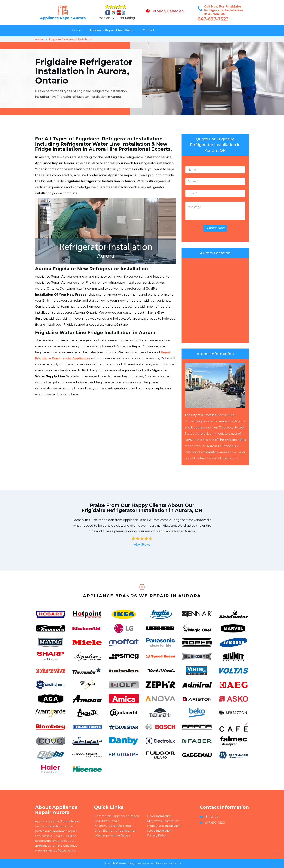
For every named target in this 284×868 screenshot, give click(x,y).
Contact (148, 30)
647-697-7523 (213, 19)
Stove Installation (159, 831)
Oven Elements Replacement (116, 831)
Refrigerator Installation (164, 826)
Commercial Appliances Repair (117, 816)
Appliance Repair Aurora (166, 863)
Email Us (212, 817)
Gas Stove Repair (107, 821)
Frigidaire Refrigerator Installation (71, 39)
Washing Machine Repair (112, 835)
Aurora (39, 39)
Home (76, 30)
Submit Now (215, 228)
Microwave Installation (163, 821)
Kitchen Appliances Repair (114, 826)
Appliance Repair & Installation (112, 30)
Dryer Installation (159, 816)
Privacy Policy (157, 835)
